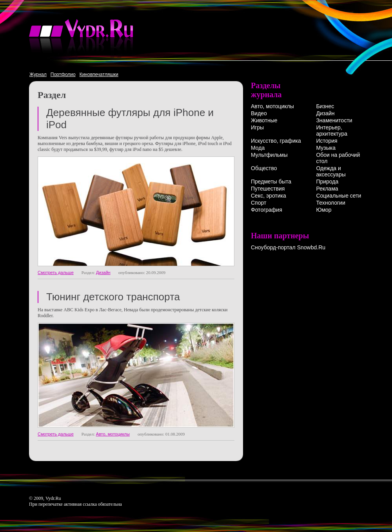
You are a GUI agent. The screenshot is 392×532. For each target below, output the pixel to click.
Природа (327, 182)
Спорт (259, 203)
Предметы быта (271, 182)
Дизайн (103, 272)
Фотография (267, 210)
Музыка (326, 148)
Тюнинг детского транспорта (113, 297)
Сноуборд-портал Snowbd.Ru (288, 247)
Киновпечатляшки (99, 74)
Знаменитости (334, 120)
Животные (264, 120)
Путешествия (268, 189)
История (327, 141)
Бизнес (325, 106)
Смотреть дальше (56, 272)
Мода (258, 148)
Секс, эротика (269, 196)
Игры (257, 127)
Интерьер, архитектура (332, 131)
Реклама (327, 189)
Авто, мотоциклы (113, 434)
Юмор (324, 210)
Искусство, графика (276, 141)
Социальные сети (338, 196)
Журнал (38, 74)
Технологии (330, 203)
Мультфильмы (269, 155)
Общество (264, 168)
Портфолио (63, 74)
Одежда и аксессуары (331, 171)
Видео (259, 113)
